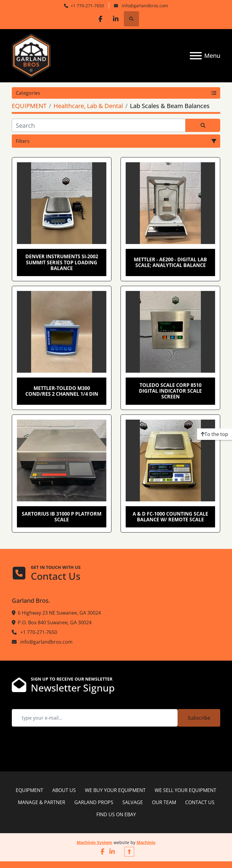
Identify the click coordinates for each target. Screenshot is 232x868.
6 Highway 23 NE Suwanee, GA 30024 (59, 613)
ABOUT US (64, 790)
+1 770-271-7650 (87, 6)
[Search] (99, 125)
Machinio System (95, 842)
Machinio (146, 842)
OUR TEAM (164, 802)
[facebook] (101, 19)
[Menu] (196, 56)
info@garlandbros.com (144, 6)
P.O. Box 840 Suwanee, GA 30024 (55, 622)
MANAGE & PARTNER (42, 802)
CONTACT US (200, 802)
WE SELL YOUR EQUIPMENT (185, 790)
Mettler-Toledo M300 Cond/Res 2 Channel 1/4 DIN (62, 391)
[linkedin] (116, 19)
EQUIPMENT (29, 790)
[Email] (95, 718)
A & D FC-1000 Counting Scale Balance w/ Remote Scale (170, 517)
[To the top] (214, 434)
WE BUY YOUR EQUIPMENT (115, 790)
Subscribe (199, 718)
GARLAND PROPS (94, 802)
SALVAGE (133, 802)
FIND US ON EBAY (116, 814)
